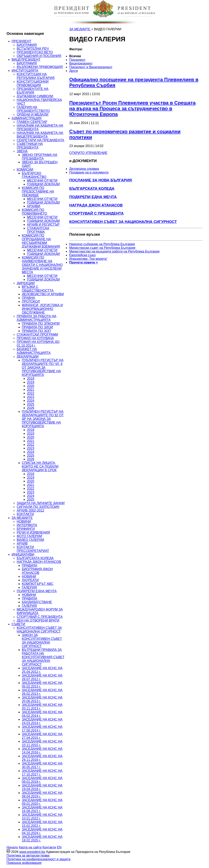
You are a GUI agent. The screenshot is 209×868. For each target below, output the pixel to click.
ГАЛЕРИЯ (29, 587)
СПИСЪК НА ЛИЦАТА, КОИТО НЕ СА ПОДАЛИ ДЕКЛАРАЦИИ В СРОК (40, 466)
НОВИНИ (24, 521)
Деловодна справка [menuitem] (84, 169)
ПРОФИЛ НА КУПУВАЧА (35, 338)
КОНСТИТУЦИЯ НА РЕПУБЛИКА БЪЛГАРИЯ (36, 76)
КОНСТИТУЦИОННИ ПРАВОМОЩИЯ (33, 83)
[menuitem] (107, 56)
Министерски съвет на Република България (102, 248)
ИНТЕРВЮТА (27, 525)
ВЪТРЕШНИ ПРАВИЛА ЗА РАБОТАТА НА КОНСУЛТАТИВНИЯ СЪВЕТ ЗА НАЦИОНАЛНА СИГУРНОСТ (43, 657)
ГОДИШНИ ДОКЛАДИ (43, 184)
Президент (77, 60)
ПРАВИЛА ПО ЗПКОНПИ (41, 324)
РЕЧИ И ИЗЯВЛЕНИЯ (33, 532)
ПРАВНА (28, 298)
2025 (31, 404)
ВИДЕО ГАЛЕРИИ (30, 540)
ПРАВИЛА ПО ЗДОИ (37, 327)
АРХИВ (22, 543)
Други (73, 71)
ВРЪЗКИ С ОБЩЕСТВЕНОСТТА (38, 289)
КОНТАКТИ (25, 514)
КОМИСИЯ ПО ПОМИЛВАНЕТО (34, 212)
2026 (31, 408)
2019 (31, 382)
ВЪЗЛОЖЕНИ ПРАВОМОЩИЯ (40, 67)
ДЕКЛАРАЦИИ (28, 357)
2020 (31, 386)
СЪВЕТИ (18, 624)
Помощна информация (24, 863)
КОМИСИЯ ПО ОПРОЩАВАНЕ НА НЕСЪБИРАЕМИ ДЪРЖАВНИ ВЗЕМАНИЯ (41, 241)
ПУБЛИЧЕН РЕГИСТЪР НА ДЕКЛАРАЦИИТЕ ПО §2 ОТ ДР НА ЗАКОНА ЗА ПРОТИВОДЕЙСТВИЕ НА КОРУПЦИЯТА (43, 419)
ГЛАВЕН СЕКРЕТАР (32, 122)
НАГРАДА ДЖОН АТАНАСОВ (39, 562)
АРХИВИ (34, 206)
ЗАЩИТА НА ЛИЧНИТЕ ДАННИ (41, 503)
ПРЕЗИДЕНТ (22, 41)
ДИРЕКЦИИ (26, 283)
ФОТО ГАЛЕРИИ (29, 536)
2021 (31, 390)
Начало (12, 847)
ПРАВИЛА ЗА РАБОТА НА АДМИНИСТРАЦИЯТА (37, 318)
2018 (31, 379)
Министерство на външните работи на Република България (114, 251)
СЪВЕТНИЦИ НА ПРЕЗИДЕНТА (30, 146)
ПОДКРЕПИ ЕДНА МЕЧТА (37, 591)
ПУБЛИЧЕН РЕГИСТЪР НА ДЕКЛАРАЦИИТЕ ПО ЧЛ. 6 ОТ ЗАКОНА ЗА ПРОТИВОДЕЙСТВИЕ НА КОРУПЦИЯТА (43, 368)
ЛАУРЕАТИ (30, 580)
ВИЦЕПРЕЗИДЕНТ (26, 60)
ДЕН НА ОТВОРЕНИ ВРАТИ (38, 620)
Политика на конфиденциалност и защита (38, 859)
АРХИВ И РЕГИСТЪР (43, 225)
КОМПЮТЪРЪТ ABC (38, 584)
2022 (31, 393)
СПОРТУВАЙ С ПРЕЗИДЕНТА (40, 617)
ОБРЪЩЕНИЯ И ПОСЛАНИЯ (39, 56)
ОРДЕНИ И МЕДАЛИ (33, 115)
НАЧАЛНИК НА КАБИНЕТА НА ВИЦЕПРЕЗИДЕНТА (40, 135)
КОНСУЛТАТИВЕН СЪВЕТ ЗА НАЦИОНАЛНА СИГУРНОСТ (39, 630)
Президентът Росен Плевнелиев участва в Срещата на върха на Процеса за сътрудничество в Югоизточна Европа (132, 108)
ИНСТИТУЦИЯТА (25, 71)
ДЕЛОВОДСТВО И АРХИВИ (43, 294)
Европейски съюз (82, 255)
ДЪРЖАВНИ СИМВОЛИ (35, 96)
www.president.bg (32, 852)
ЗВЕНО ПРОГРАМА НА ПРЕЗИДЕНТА (39, 157)
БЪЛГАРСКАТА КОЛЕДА (35, 558)
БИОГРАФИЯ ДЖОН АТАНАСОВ (37, 571)
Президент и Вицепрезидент (91, 67)
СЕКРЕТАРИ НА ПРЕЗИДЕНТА (41, 140)
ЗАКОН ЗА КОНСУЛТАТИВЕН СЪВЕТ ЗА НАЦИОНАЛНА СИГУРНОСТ (42, 641)
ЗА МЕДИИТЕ (22, 518)
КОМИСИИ (25, 170)
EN (59, 847)
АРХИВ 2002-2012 (30, 510)
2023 (31, 397)
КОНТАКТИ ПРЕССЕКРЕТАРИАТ (33, 549)
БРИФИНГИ (26, 529)
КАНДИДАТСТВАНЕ (37, 602)
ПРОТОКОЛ (31, 302)
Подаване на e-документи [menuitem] (89, 172)
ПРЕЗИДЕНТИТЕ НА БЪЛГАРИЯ (33, 91)
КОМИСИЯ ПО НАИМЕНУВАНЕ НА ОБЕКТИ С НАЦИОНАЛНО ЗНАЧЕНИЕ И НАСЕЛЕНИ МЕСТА (42, 265)
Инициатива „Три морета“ (88, 259)
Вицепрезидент (81, 63)
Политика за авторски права (28, 855)
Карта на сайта (30, 847)
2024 (31, 400)
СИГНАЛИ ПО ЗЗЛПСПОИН (38, 507)
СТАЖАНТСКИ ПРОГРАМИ (37, 335)
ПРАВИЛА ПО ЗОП (36, 331)
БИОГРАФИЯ (27, 45)
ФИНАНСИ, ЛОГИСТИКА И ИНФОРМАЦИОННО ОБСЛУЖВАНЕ (42, 309)
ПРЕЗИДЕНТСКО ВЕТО (35, 52)
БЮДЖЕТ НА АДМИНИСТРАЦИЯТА (34, 351)
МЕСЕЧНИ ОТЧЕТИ (42, 181)
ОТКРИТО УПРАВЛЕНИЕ (88, 153)
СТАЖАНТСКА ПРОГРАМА (38, 230)
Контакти (49, 847)
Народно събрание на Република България (102, 244)
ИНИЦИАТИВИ (23, 554)
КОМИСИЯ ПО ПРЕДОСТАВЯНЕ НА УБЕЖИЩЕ (38, 192)
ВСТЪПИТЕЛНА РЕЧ (33, 49)
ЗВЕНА (22, 151)
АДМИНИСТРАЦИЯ (27, 118)
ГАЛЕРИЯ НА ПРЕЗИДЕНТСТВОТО (33, 109)
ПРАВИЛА (29, 565)
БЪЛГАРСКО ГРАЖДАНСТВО (34, 175)
